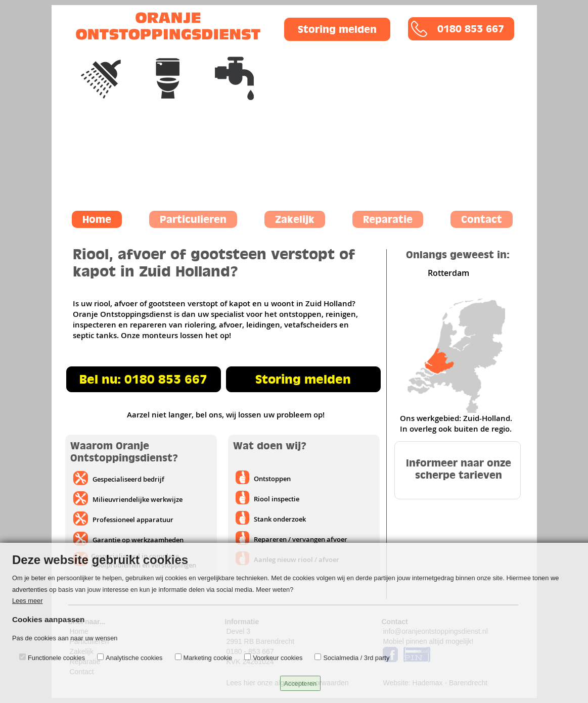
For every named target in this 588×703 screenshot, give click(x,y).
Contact (482, 219)
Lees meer (27, 601)
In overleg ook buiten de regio (455, 429)
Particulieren (193, 219)
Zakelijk (295, 219)
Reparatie (388, 219)
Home (97, 219)
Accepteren (301, 684)
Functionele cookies (56, 658)
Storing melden (303, 379)
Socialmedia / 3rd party (356, 658)
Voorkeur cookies (278, 658)
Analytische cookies (134, 658)
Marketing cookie (208, 658)
